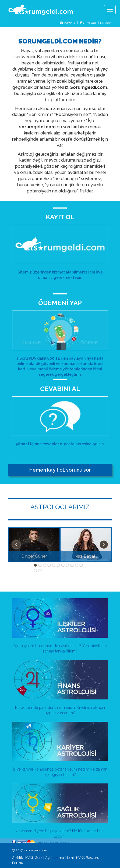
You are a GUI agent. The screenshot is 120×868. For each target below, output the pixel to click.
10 (77, 565)
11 (81, 565)
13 (40, 571)
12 (36, 571)
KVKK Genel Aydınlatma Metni (50, 858)
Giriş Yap (88, 23)
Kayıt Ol (68, 23)
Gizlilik (17, 858)
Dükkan (106, 23)
